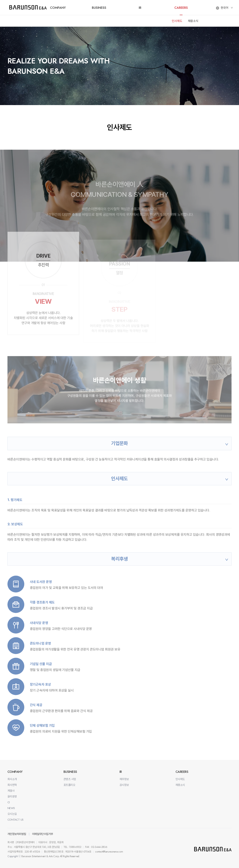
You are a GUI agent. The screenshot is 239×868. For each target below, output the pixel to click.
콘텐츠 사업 (70, 779)
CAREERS (181, 8)
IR (140, 8)
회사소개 (12, 779)
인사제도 (177, 21)
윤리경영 (12, 797)
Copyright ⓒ (14, 856)
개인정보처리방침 (17, 834)
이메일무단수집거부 (43, 834)
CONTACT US (15, 820)
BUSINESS (99, 8)
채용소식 (193, 21)
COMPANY (58, 8)
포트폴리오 (69, 785)
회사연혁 (12, 785)
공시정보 (124, 785)
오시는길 (12, 814)
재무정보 (124, 779)
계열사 (11, 791)
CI (9, 802)
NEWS (11, 808)
